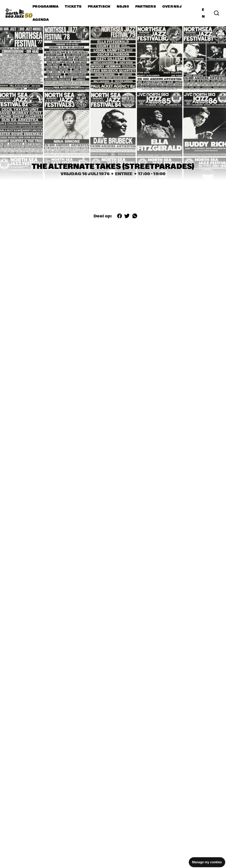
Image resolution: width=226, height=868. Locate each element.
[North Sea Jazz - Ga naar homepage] (19, 13)
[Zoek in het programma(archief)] (217, 13)
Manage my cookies (207, 862)
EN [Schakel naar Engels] (203, 13)
